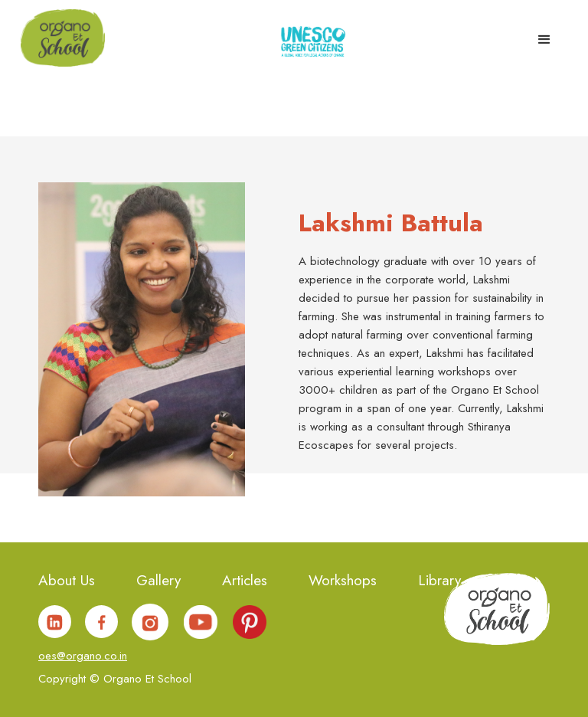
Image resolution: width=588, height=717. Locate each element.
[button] (544, 35)
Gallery (158, 582)
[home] (63, 37)
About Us (67, 582)
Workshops (343, 582)
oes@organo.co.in (83, 656)
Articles (245, 582)
